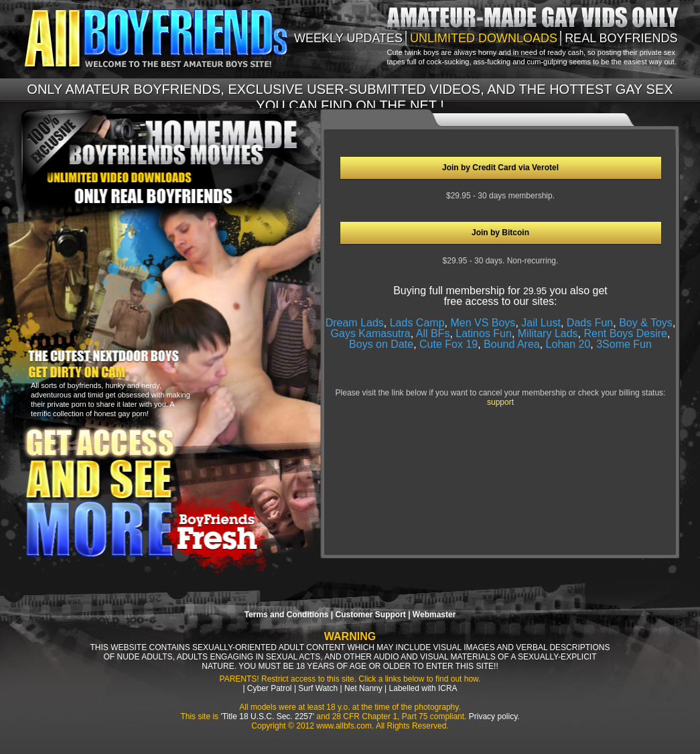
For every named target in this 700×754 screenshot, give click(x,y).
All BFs (433, 333)
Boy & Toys (646, 323)
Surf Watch (318, 688)
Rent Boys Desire (625, 333)
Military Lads (548, 333)
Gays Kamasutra (371, 333)
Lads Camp (417, 323)
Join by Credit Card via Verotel (500, 168)
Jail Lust (541, 323)
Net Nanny (363, 688)
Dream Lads (355, 323)
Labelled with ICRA (423, 688)
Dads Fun (590, 323)
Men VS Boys (483, 323)
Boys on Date (381, 344)
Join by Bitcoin (500, 233)
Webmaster (434, 615)
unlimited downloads (484, 38)
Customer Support (370, 615)
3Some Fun (624, 344)
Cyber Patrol (270, 688)
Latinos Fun (484, 333)
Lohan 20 (568, 344)
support (500, 402)
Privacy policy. (494, 716)
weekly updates (348, 38)
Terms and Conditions (287, 615)
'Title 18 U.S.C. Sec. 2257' (267, 716)
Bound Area (512, 344)
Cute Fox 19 (448, 344)
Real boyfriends (621, 38)
